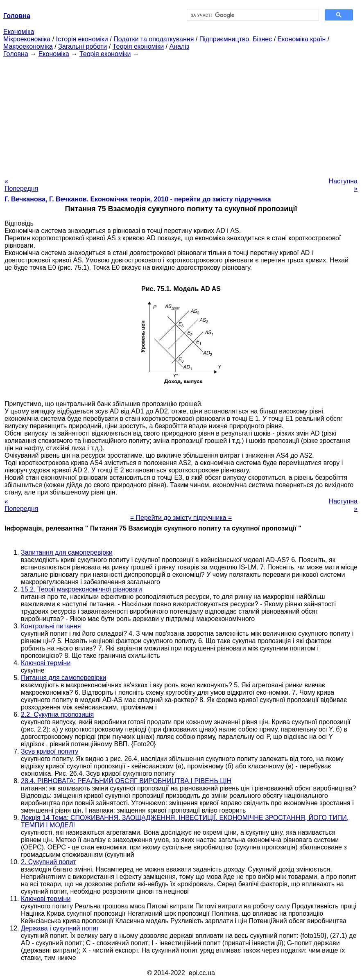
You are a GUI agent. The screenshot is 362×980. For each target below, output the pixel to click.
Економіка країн (302, 39)
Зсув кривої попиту (50, 751)
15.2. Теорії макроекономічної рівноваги (81, 589)
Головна (16, 54)
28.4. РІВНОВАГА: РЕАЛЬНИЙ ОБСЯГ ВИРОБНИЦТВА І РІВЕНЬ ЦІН (126, 781)
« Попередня (21, 185)
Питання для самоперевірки (63, 678)
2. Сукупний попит (49, 862)
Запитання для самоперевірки (67, 552)
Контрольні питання (51, 626)
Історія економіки (82, 39)
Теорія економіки (138, 46)
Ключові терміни (46, 663)
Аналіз (179, 46)
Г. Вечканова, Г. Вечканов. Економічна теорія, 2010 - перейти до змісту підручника (138, 199)
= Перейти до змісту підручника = (181, 518)
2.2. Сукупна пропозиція (57, 715)
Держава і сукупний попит (60, 928)
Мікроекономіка (27, 39)
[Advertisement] (181, 115)
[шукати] (252, 15)
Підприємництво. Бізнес (236, 39)
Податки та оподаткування (154, 39)
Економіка (19, 32)
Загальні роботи (83, 46)
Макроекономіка (28, 46)
